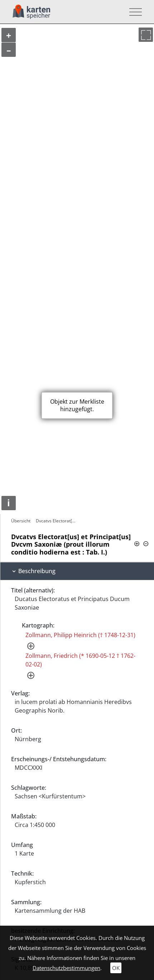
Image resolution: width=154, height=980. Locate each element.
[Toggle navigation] (133, 12)
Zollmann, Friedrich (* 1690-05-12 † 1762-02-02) (80, 660)
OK (116, 968)
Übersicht (21, 521)
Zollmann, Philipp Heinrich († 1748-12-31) (80, 635)
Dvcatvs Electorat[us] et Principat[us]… (57, 521)
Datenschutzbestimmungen (66, 968)
